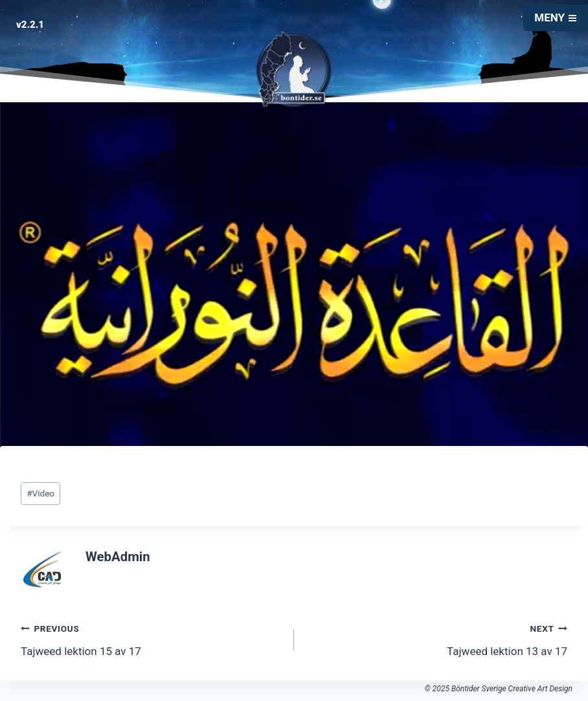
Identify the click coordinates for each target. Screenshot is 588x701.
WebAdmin (118, 557)
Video (40, 493)
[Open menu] (556, 18)
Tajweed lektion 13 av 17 (436, 639)
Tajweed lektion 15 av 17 (152, 639)
